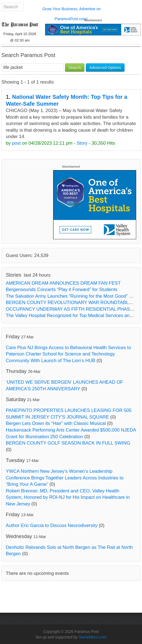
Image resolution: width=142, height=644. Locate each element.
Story (82, 143)
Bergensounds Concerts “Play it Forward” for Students (62, 289)
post (16, 143)
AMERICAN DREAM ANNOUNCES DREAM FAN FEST (63, 283)
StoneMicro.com (93, 637)
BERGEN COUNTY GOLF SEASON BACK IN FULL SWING (68, 443)
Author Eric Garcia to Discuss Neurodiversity (52, 525)
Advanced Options (105, 67)
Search (75, 67)
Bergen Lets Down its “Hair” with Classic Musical (56, 423)
